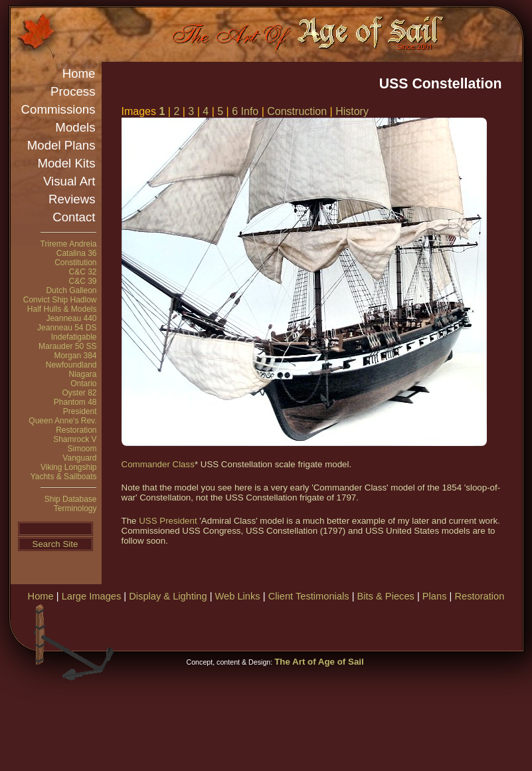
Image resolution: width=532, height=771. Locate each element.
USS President (168, 521)
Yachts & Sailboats (64, 477)
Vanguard (79, 458)
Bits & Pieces (386, 596)
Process (73, 91)
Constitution (75, 263)
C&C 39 (82, 281)
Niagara (82, 374)
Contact (74, 217)
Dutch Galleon (71, 290)
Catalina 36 (77, 253)
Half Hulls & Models (62, 309)
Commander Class (158, 464)
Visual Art (69, 181)
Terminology (75, 508)
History (352, 111)
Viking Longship (69, 467)
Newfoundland (71, 365)
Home (79, 73)
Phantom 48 (75, 402)
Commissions (58, 109)
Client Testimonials (309, 596)
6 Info (245, 111)
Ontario (83, 384)
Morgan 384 (75, 356)
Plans (435, 596)
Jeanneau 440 (71, 318)
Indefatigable (74, 337)
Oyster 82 (79, 393)
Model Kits (66, 163)
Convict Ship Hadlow (60, 300)
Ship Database (71, 499)
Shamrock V (75, 439)
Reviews (72, 199)
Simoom (82, 449)
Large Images (92, 596)
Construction (297, 111)
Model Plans (61, 145)
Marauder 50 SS (67, 346)
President (80, 411)
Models (75, 127)
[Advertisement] (296, 688)
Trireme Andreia (69, 244)
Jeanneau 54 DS (67, 328)
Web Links (238, 596)
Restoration (76, 430)
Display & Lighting (168, 596)
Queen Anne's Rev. (62, 421)
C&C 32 (82, 272)
